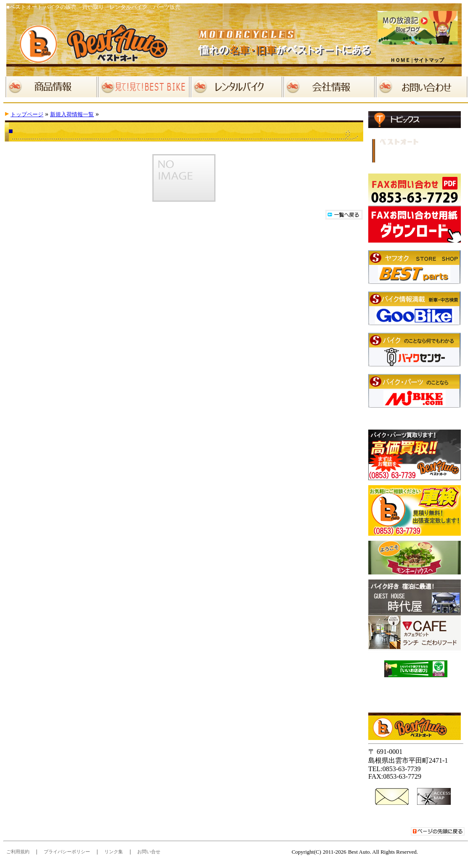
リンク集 (114, 852)
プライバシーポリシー (67, 852)
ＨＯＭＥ (400, 60)
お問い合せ (149, 852)
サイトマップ (429, 60)
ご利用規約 (18, 852)
